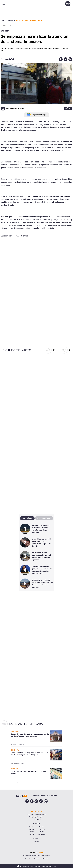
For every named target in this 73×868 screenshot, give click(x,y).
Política (32, 832)
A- (70, 109)
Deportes (42, 827)
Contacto (28, 859)
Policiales (42, 829)
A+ (66, 109)
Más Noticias (42, 834)
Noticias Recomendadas (27, 724)
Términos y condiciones (41, 859)
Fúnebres (36, 842)
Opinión (32, 829)
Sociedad (32, 827)
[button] (60, 59)
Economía (5, 31)
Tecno (42, 832)
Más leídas (27, 518)
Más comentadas (44, 518)
